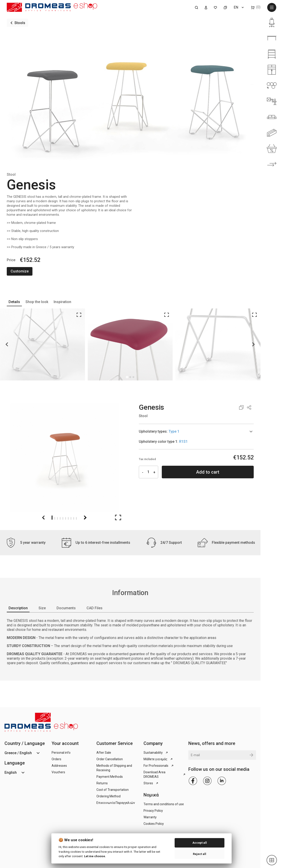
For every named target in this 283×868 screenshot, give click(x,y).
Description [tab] (18, 608)
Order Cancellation (110, 759)
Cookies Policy (154, 824)
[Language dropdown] (239, 7)
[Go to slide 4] (60, 518)
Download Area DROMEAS (165, 774)
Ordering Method (108, 796)
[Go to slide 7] (68, 518)
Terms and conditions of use (164, 804)
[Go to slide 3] (57, 518)
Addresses (59, 766)
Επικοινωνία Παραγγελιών (116, 803)
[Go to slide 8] (71, 518)
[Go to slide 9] (74, 518)
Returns (102, 783)
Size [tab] (42, 608)
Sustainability (156, 753)
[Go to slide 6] (66, 518)
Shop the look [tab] (37, 302)
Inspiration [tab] (62, 302)
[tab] (196, 432)
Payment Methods (110, 777)
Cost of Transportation (113, 790)
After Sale (104, 753)
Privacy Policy (153, 811)
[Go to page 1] (130, 377)
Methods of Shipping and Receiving (114, 768)
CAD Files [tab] (95, 608)
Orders (56, 759)
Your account (65, 743)
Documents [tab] (66, 608)
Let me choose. (95, 856)
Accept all (200, 843)
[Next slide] (253, 344)
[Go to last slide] (7, 344)
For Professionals (159, 766)
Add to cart (208, 472)
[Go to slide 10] (76, 518)
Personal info (61, 753)
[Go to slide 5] (63, 518)
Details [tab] (14, 302)
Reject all (200, 854)
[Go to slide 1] (52, 518)
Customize (20, 271)
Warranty (150, 817)
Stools (20, 23)
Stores (151, 783)
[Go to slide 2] (55, 518)
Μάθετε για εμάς (158, 759)
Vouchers (58, 772)
